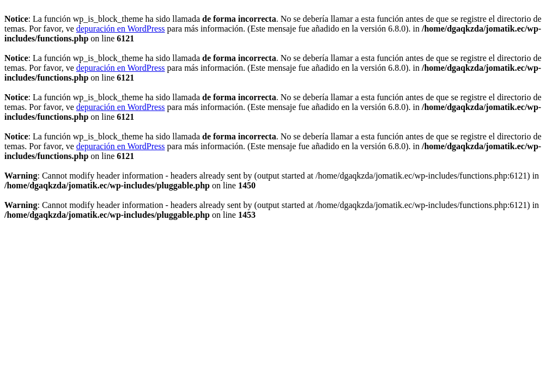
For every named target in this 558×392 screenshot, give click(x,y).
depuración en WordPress (121, 29)
